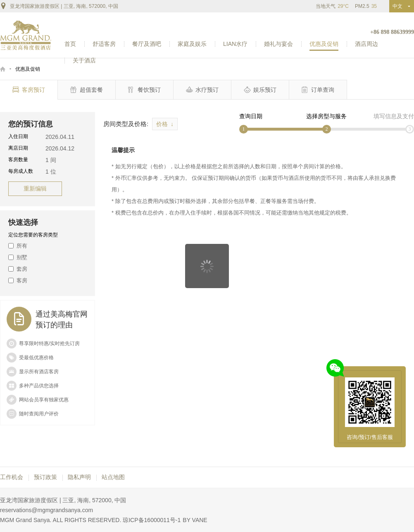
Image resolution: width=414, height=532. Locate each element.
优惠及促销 (324, 44)
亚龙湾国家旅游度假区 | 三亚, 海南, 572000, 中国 (59, 6)
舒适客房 (104, 44)
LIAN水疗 (235, 44)
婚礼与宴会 (278, 44)
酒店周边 (366, 44)
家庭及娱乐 (192, 44)
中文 (399, 6)
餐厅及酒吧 (147, 44)
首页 (70, 44)
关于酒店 (84, 60)
